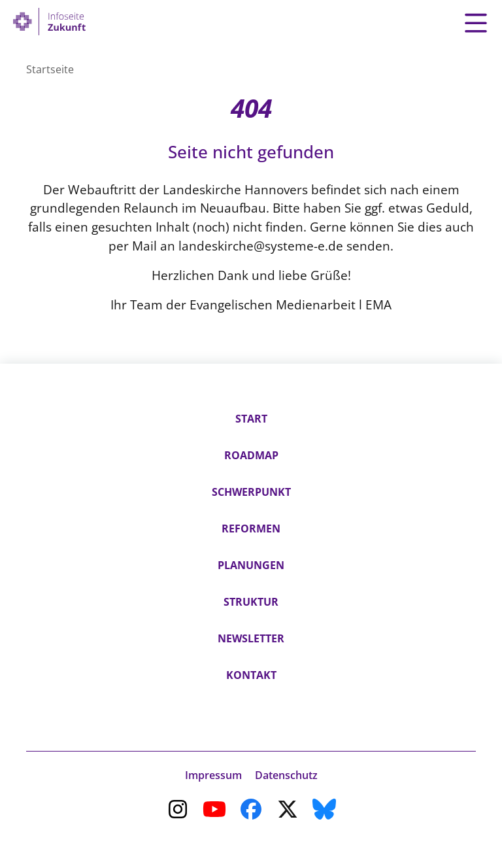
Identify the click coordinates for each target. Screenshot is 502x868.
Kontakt (251, 675)
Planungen (251, 565)
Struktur (251, 602)
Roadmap (251, 455)
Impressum (213, 775)
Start (251, 419)
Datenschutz (286, 775)
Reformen (251, 529)
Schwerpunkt (251, 492)
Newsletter (251, 638)
